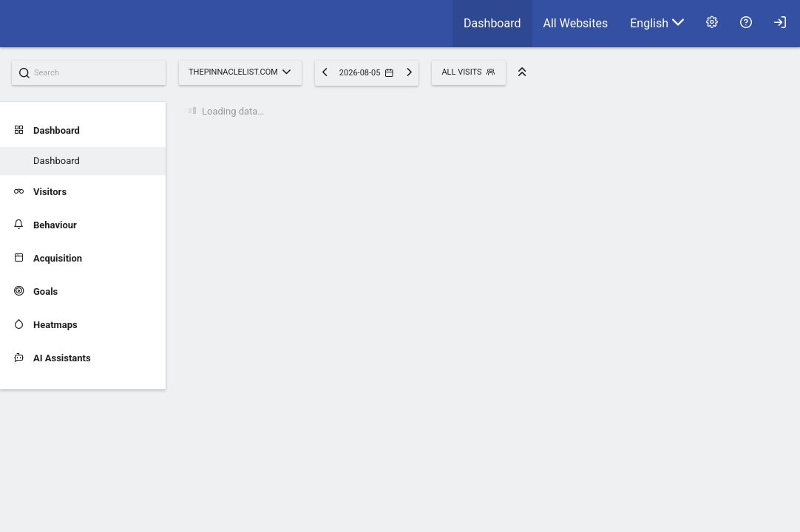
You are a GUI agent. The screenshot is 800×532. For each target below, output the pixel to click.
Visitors (40, 192)
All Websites (576, 23)
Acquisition (48, 258)
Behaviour (45, 225)
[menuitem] (492, 24)
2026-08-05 (366, 73)
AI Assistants (52, 358)
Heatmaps (46, 325)
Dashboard (492, 23)
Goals (36, 291)
